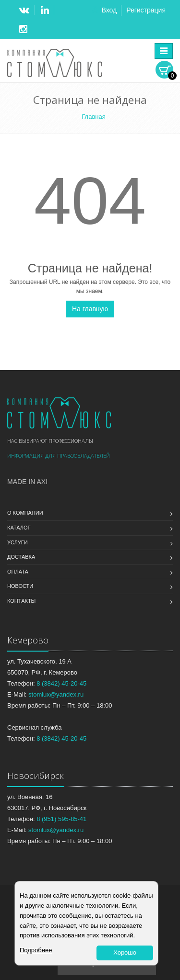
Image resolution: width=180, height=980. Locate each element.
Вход (109, 10)
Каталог (19, 528)
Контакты (21, 601)
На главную (90, 309)
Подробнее (36, 950)
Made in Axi (27, 482)
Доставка (21, 557)
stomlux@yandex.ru (56, 694)
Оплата (18, 572)
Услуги (18, 542)
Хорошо (125, 952)
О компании (25, 513)
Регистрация (146, 10)
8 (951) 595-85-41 (61, 819)
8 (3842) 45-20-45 (61, 683)
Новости (20, 586)
